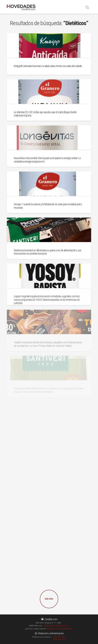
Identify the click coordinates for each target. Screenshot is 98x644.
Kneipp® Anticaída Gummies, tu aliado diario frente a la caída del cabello (48, 66)
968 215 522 (60, 640)
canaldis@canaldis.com (56, 626)
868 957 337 (59, 637)
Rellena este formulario (60, 629)
